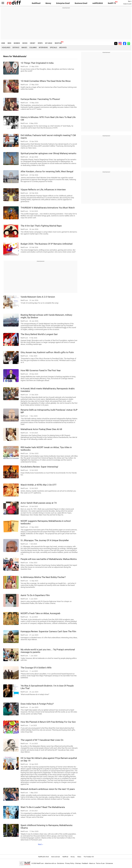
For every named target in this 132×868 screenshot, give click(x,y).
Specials (53, 48)
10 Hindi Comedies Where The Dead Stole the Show (46, 81)
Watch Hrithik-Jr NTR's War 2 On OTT (39, 485)
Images (24, 48)
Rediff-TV (112, 3)
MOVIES (25, 43)
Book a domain (56, 857)
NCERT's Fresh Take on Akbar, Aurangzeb (40, 613)
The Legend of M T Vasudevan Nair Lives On (42, 740)
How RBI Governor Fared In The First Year (41, 370)
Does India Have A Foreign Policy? (37, 704)
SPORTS (40, 43)
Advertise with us (50, 863)
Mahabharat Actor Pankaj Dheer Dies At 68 (41, 429)
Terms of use (100, 863)
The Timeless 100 (89, 857)
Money (48, 3)
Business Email (81, 3)
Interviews (43, 48)
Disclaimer (61, 863)
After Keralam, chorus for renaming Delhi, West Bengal (47, 171)
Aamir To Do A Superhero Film (35, 595)
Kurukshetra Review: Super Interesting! (39, 467)
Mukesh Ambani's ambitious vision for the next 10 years (48, 789)
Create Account (127, 4)
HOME (3, 43)
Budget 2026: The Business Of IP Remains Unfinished (47, 244)
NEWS (9, 43)
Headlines (6, 48)
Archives (63, 48)
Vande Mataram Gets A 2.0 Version (38, 297)
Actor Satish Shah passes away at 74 (39, 503)
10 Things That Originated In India (37, 63)
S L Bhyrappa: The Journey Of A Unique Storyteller (45, 540)
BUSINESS (17, 43)
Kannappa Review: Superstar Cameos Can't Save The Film (48, 631)
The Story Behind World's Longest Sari (39, 334)
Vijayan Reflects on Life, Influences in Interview (43, 190)
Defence (16, 48)
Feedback (85, 863)
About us (92, 863)
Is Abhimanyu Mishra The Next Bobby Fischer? (43, 577)
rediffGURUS (98, 3)
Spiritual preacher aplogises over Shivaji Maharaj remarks (48, 153)
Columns (33, 48)
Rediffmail (36, 3)
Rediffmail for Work (44, 857)
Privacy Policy (70, 863)
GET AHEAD (49, 43)
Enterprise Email (63, 3)
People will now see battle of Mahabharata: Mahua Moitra (49, 559)
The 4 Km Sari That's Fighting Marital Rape (41, 226)
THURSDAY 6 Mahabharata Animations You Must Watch (48, 208)
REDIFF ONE (58, 43)
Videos (79, 857)
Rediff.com (40, 863)
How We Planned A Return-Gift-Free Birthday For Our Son (48, 722)
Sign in (130, 1)
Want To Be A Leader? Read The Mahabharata (43, 807)
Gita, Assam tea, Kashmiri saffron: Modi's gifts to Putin (47, 352)
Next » (41, 844)
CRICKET (33, 43)
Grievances (109, 863)
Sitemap (78, 863)
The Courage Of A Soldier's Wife (36, 668)
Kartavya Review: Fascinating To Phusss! (40, 99)
